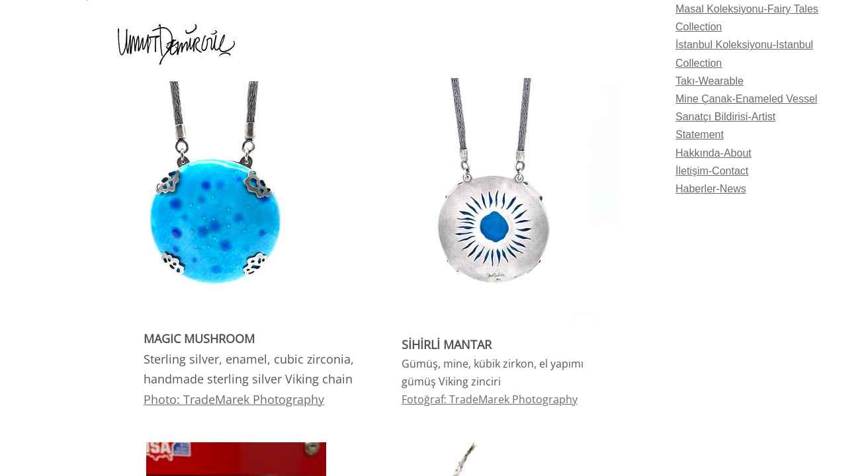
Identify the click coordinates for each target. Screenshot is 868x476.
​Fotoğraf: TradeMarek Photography (490, 399)
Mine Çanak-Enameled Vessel (746, 99)
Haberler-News (711, 189)
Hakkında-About (714, 153)
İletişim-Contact (712, 171)
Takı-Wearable (710, 81)
